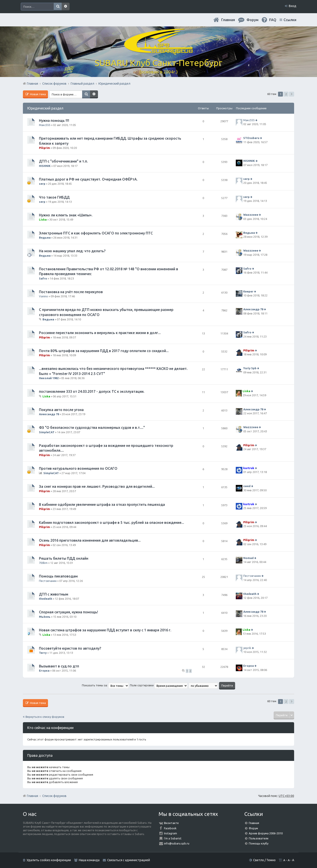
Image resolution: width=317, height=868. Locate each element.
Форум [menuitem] (252, 20)
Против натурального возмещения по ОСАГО (78, 468)
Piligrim (44, 148)
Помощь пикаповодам (58, 576)
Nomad (248, 558)
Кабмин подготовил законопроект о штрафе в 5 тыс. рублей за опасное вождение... (112, 523)
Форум (253, 828)
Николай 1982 (49, 378)
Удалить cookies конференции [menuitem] (49, 860)
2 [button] (286, 94)
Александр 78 (253, 309)
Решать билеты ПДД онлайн (64, 558)
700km (43, 563)
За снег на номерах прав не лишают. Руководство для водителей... (97, 486)
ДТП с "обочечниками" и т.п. (63, 161)
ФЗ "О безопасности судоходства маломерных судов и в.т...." (92, 428)
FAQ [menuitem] (273, 20)
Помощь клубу (259, 843)
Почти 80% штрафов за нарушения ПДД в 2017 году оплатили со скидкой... (104, 351)
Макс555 (45, 125)
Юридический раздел (45, 108)
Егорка (44, 671)
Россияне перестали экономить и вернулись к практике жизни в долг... (100, 333)
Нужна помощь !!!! (54, 121)
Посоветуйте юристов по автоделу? (70, 648)
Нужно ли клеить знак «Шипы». (66, 215)
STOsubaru (251, 138)
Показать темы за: (105, 685)
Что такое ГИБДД (54, 197)
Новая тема (38, 94)
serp (42, 184)
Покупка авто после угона (61, 410)
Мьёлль (45, 617)
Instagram (170, 833)
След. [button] (292, 94)
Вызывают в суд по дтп (59, 666)
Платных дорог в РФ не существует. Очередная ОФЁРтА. (88, 179)
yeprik (247, 648)
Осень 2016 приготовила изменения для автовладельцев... (90, 540)
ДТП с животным (54, 594)
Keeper (248, 291)
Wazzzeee (251, 215)
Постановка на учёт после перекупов (71, 292)
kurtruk (249, 468)
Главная (228, 20)
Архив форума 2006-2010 (266, 833)
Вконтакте (171, 823)
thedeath (46, 599)
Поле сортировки (159, 685)
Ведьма (45, 238)
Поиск (58, 7)
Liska (43, 219)
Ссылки (290, 20)
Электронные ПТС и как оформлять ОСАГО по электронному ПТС (96, 233)
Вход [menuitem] (293, 6)
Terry (43, 653)
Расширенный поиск (66, 7)
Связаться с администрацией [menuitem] (129, 860)
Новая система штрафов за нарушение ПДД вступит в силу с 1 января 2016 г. (105, 630)
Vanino (43, 296)
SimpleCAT (47, 432)
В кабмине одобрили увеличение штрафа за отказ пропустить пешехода (102, 504)
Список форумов (54, 796)
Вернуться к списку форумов (45, 717)
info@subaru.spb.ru (177, 843)
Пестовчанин (48, 581)
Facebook (170, 828)
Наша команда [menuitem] (89, 860)
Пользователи (259, 838)
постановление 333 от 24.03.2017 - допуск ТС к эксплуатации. (92, 391)
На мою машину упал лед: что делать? (72, 251)
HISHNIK (45, 166)
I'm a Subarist (173, 838)
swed (247, 486)
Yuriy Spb (250, 368)
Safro (43, 278)
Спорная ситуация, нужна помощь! (68, 612)
